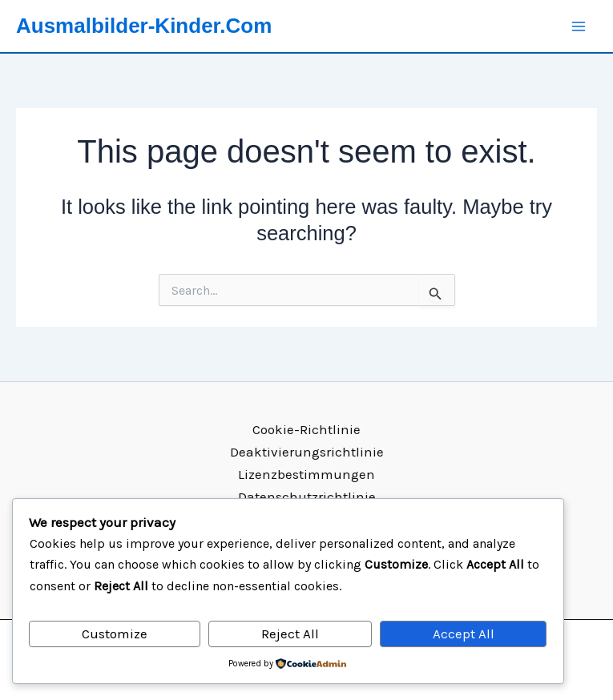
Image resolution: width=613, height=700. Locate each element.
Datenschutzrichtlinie (307, 497)
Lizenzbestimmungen (306, 474)
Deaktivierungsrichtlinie (307, 452)
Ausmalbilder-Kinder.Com (144, 26)
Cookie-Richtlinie (306, 429)
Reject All (290, 634)
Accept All (464, 634)
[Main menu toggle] (579, 26)
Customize (115, 634)
